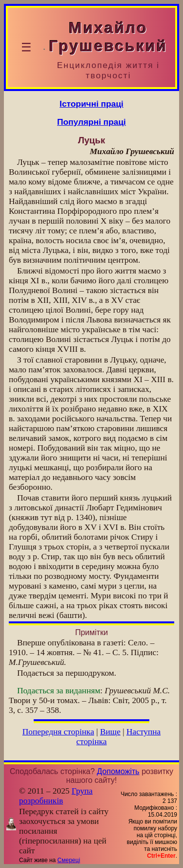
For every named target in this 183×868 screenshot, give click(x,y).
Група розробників (56, 796)
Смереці (69, 860)
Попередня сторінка (58, 732)
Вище (110, 732)
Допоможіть (118, 771)
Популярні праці (91, 122)
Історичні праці (91, 104)
